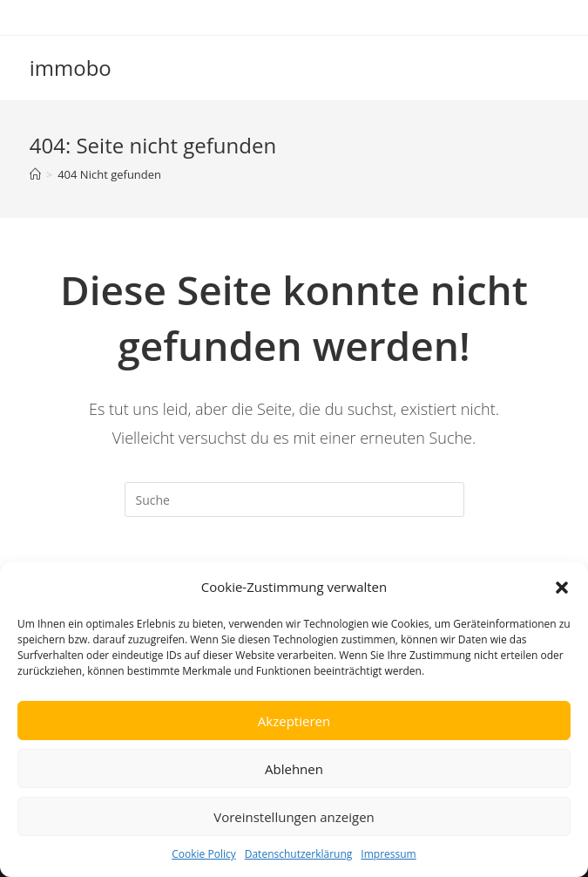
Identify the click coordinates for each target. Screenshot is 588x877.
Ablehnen (294, 769)
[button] (562, 588)
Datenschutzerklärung (299, 854)
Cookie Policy (203, 854)
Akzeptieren (294, 721)
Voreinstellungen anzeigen (294, 817)
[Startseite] (35, 174)
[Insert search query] (294, 500)
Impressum (388, 854)
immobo (71, 68)
